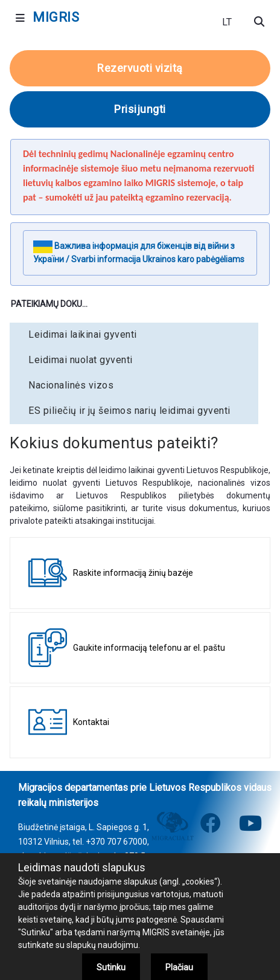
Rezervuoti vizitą (140, 68)
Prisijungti (140, 109)
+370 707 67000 (116, 842)
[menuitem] (134, 335)
